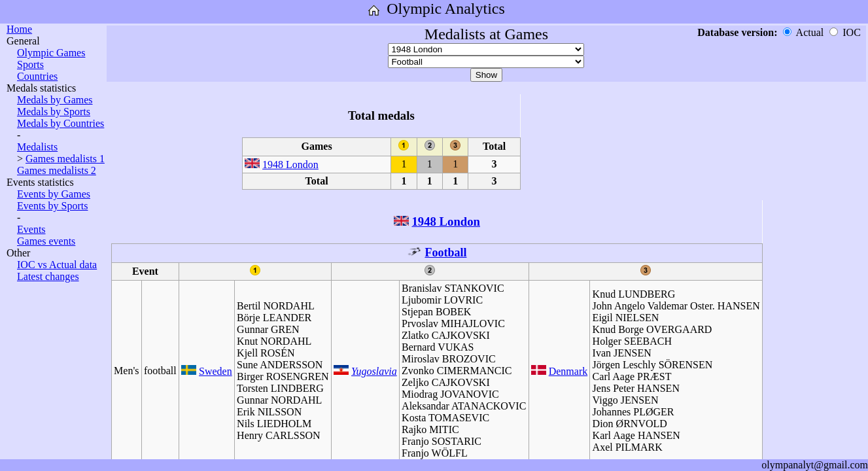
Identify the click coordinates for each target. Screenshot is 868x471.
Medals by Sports (54, 112)
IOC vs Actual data (57, 265)
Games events (46, 241)
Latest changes (48, 276)
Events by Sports (52, 206)
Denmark (568, 371)
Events (31, 229)
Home (19, 29)
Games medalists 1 (65, 159)
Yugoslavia (374, 371)
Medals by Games (55, 100)
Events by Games (54, 194)
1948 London (290, 165)
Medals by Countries (61, 123)
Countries (37, 76)
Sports (30, 64)
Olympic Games (51, 53)
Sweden (216, 371)
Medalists (37, 147)
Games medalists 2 (57, 170)
